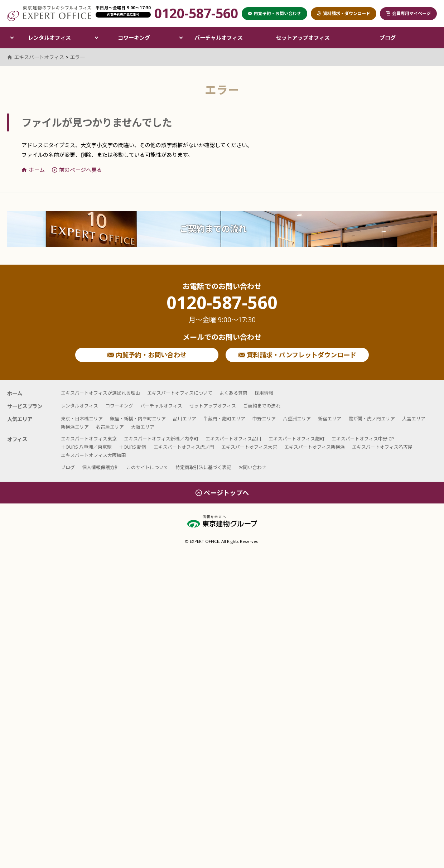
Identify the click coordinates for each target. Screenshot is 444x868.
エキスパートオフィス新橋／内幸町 (161, 439)
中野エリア (264, 419)
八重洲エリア (297, 419)
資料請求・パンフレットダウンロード (297, 355)
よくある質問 (233, 393)
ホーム (33, 170)
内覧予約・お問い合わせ (147, 355)
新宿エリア (330, 419)
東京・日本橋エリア (82, 419)
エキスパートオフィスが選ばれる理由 (100, 393)
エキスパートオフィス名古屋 (382, 447)
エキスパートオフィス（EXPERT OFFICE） (49, 13)
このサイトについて (147, 467)
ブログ (388, 38)
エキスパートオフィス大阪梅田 (93, 455)
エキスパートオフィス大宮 (249, 447)
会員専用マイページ (408, 13)
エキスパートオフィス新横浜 (315, 447)
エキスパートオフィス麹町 (296, 439)
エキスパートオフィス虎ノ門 (184, 447)
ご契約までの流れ (213, 229)
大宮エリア (414, 419)
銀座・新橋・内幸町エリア (138, 419)
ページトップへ (222, 493)
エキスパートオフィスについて (180, 393)
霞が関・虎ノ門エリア (372, 419)
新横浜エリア (75, 427)
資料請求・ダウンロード (344, 13)
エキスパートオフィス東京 (89, 439)
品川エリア (185, 419)
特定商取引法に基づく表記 (203, 467)
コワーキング (134, 38)
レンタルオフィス (49, 38)
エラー (77, 57)
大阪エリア (143, 427)
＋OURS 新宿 (133, 447)
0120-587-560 (222, 309)
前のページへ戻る (77, 170)
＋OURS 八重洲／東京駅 (86, 447)
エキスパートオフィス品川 (233, 439)
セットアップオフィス (303, 38)
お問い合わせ (252, 467)
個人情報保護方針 (101, 467)
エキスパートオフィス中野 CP (363, 439)
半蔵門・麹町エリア (224, 419)
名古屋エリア (110, 427)
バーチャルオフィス (219, 38)
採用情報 (264, 393)
